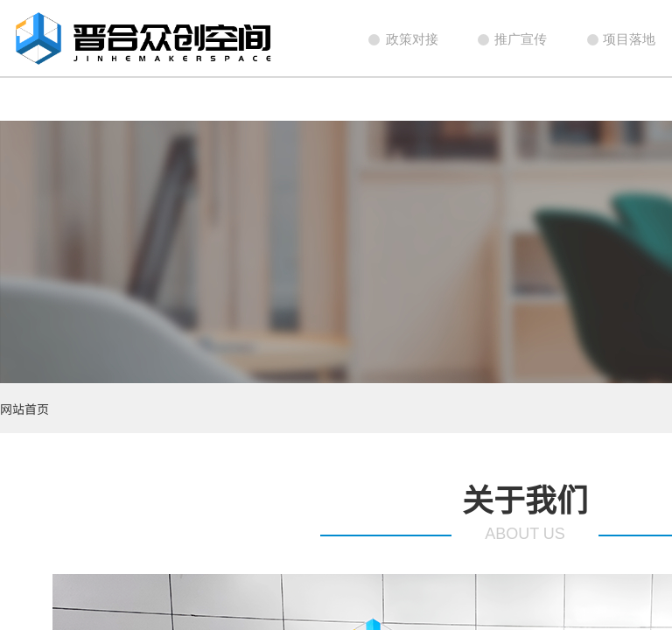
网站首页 (24, 409)
